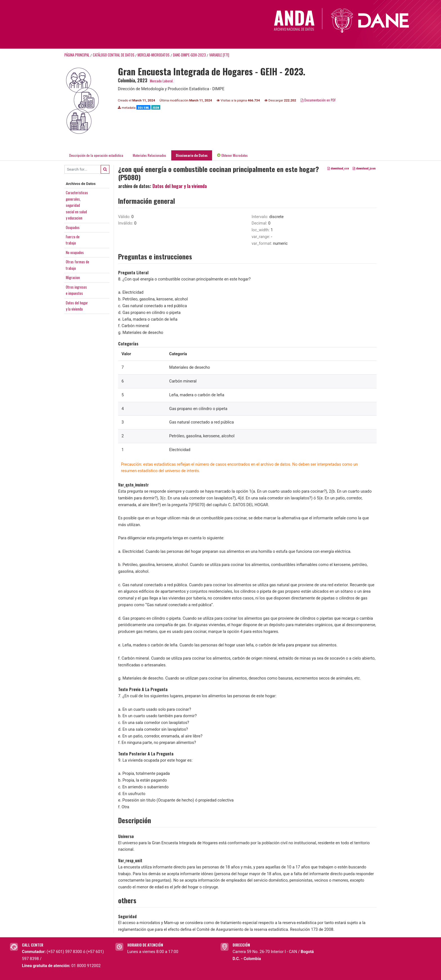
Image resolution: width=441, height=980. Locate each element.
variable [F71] (219, 55)
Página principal (77, 55)
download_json (364, 168)
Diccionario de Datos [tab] (192, 155)
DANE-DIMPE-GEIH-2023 (189, 55)
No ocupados (75, 252)
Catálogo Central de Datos (114, 55)
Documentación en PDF (318, 100)
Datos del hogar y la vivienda (180, 186)
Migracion (73, 277)
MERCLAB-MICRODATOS (154, 55)
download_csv (338, 168)
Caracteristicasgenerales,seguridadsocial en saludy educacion (77, 205)
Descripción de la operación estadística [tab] (96, 155)
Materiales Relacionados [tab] (149, 155)
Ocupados (73, 227)
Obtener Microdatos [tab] (232, 155)
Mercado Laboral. (162, 81)
